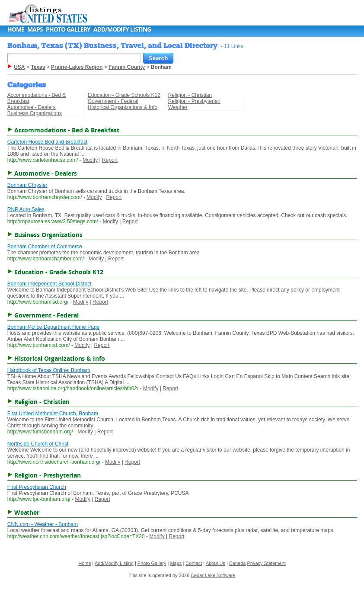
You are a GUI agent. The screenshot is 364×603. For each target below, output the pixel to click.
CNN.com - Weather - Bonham (43, 524)
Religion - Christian (190, 95)
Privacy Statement (266, 563)
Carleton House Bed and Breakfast (47, 142)
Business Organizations (35, 113)
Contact (194, 563)
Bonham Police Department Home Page (53, 327)
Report (110, 160)
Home (16, 29)
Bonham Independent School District (49, 284)
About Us (216, 563)
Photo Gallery (68, 29)
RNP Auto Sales (26, 209)
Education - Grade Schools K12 (124, 95)
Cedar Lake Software (213, 575)
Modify (90, 160)
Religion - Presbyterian (194, 101)
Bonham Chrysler (27, 185)
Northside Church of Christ (38, 444)
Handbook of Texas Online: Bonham (49, 370)
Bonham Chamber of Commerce (45, 247)
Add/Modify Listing (122, 29)
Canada (238, 563)
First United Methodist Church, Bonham (53, 414)
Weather (178, 107)
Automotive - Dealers (32, 107)
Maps (35, 29)
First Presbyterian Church (37, 487)
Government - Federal (113, 101)
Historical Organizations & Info (123, 107)
